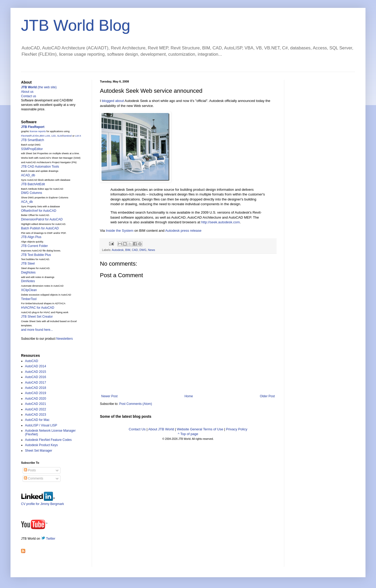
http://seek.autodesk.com (220, 222)
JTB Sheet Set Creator (37, 317)
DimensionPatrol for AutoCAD (42, 219)
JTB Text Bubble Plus (36, 255)
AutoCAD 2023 (35, 415)
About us (27, 92)
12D (54, 136)
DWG (143, 250)
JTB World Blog (76, 25)
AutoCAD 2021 (35, 404)
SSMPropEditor (32, 149)
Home (189, 396)
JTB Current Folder (34, 246)
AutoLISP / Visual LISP (41, 425)
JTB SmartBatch (32, 140)
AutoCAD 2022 (35, 409)
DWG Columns (32, 193)
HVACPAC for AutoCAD (38, 308)
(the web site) (39, 87)
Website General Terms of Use (200, 429)
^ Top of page (188, 434)
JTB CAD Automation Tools (40, 167)
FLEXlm (35, 136)
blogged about (113, 101)
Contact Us (137, 429)
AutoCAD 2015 (35, 372)
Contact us (29, 96)
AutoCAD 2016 (35, 377)
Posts (30, 470)
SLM (60, 136)
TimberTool (29, 299)
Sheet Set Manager (39, 451)
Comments (34, 478)
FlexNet (25, 136)
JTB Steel (28, 264)
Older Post (267, 396)
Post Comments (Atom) (136, 404)
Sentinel (67, 136)
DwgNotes (28, 272)
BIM (128, 250)
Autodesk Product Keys (41, 445)
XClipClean (29, 290)
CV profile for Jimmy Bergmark (42, 502)
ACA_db (27, 202)
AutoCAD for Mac (37, 420)
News (152, 250)
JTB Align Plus (31, 237)
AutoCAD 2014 (35, 366)
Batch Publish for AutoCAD (40, 228)
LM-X (78, 136)
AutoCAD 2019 (35, 393)
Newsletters (65, 339)
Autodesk (118, 250)
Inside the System (120, 231)
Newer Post (109, 396)
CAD (135, 250)
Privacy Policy (237, 429)
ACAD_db (28, 175)
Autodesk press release (183, 231)
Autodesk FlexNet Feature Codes (48, 440)
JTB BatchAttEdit (33, 184)
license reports (38, 131)
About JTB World (161, 429)
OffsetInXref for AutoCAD (39, 211)
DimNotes (28, 281)
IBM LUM (45, 136)
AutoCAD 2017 (35, 383)
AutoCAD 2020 (35, 399)
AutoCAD (32, 361)
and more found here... (37, 330)
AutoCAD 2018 (35, 388)
